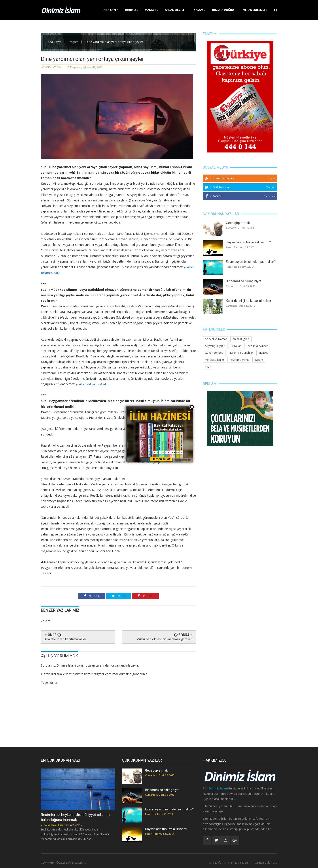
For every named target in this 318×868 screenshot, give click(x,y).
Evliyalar (236, 346)
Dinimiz (132, 10)
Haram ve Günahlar (241, 353)
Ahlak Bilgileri (176, 10)
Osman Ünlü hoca (266, 863)
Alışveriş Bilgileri (215, 346)
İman (208, 367)
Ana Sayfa (111, 10)
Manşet (152, 10)
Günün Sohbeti (214, 353)
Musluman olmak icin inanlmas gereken (164, 639)
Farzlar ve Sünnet (257, 346)
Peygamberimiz (239, 360)
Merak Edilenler (255, 10)
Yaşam (200, 10)
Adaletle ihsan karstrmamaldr (65, 639)
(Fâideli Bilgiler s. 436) (91, 384)
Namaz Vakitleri (238, 863)
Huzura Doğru (224, 10)
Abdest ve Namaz (216, 339)
